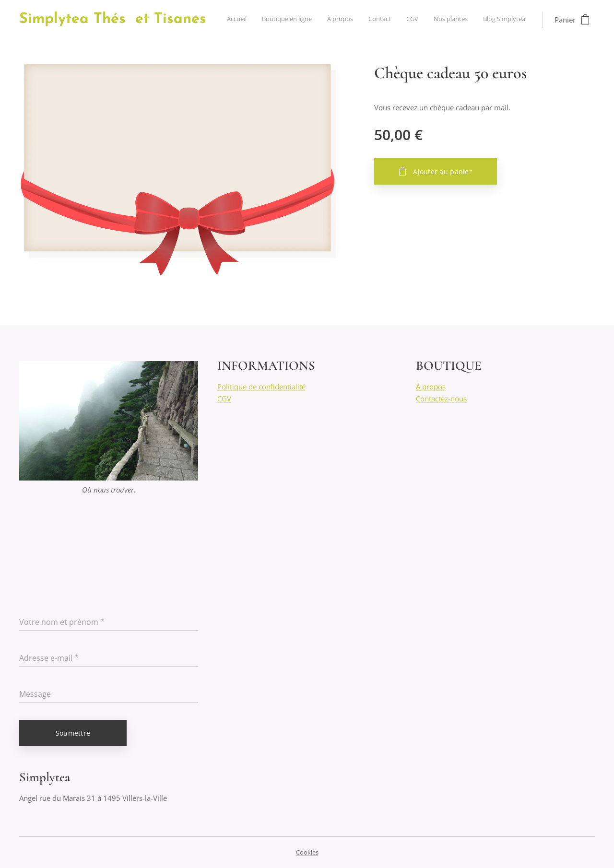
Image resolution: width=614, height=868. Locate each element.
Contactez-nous (441, 399)
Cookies (307, 852)
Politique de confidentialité (261, 387)
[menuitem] (436, 20)
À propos (431, 387)
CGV (224, 399)
